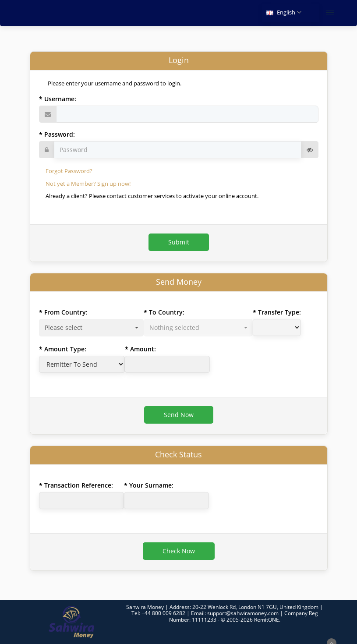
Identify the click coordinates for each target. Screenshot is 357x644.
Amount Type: (65, 349)
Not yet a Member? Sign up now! (88, 184)
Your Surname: (151, 485)
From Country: (66, 312)
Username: (60, 99)
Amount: (143, 349)
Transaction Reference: (79, 485)
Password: (60, 134)
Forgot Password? (69, 171)
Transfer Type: (279, 312)
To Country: (167, 312)
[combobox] (91, 328)
